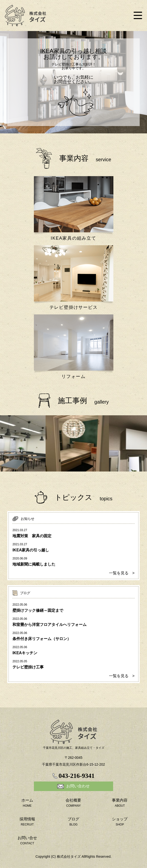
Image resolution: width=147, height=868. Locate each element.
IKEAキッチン (25, 653)
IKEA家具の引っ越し (31, 550)
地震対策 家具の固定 (32, 536)
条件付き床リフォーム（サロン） (42, 639)
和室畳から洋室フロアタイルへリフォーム (49, 625)
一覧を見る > (122, 573)
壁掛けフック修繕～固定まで (38, 610)
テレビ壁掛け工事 (28, 667)
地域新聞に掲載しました (34, 564)
